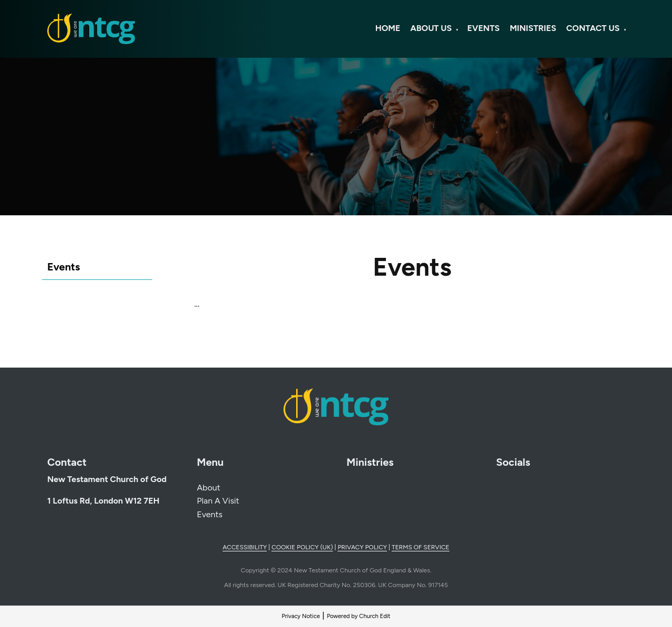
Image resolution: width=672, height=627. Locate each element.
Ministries (533, 28)
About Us (431, 28)
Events (484, 28)
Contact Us (593, 28)
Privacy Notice (301, 616)
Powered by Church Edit (358, 616)
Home (388, 28)
